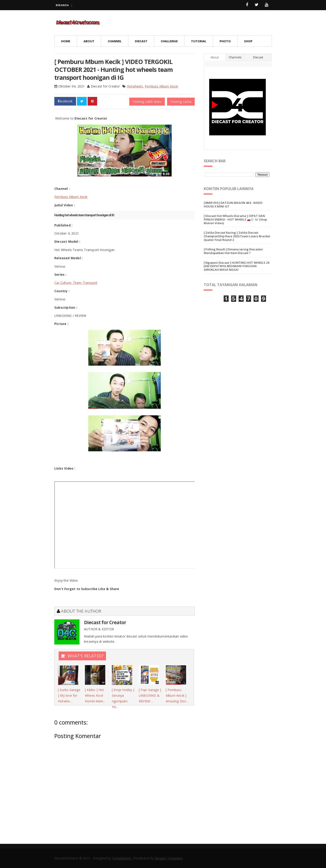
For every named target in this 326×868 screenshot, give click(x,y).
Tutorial (199, 41)
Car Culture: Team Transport (76, 283)
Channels (235, 57)
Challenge (169, 41)
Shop (248, 41)
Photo (225, 41)
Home (66, 41)
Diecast (141, 41)
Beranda (62, 5)
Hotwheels (135, 86)
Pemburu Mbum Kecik (161, 86)
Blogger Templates (169, 858)
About (89, 41)
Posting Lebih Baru (147, 102)
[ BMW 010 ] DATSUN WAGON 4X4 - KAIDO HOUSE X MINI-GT (233, 205)
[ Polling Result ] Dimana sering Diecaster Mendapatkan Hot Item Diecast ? (233, 251)
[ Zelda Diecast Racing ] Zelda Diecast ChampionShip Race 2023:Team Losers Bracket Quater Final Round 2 (237, 236)
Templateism (122, 858)
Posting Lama (181, 102)
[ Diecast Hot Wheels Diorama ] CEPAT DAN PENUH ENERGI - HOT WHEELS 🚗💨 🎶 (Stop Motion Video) (235, 219)
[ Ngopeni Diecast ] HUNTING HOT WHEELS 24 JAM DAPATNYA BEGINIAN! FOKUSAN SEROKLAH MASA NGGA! (236, 266)
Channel (115, 41)
